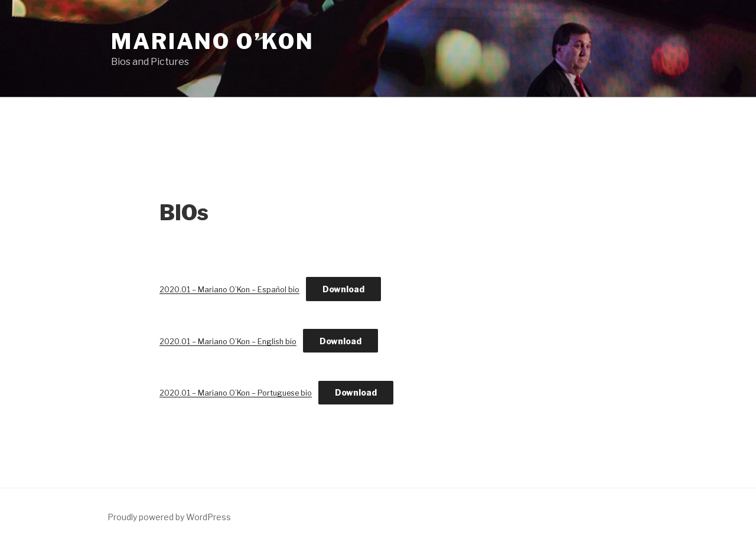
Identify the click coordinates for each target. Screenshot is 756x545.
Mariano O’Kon (212, 41)
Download (343, 289)
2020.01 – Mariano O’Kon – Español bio (229, 290)
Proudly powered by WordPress (169, 517)
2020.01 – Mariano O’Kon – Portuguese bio (236, 393)
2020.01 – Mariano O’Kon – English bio (228, 342)
